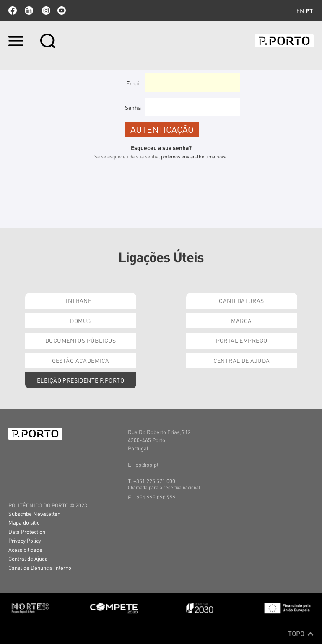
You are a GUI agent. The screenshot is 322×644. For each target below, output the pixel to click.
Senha (133, 107)
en (300, 10)
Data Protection (27, 531)
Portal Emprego (242, 340)
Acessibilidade (25, 550)
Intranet (80, 300)
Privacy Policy (25, 540)
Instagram (45, 10)
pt (309, 10)
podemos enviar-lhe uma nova (194, 156)
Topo (301, 634)
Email (134, 83)
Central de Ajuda (242, 360)
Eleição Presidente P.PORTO (80, 380)
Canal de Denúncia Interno (40, 568)
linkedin (29, 10)
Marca (241, 321)
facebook (13, 10)
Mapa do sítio (24, 522)
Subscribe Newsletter (34, 513)
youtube (62, 10)
